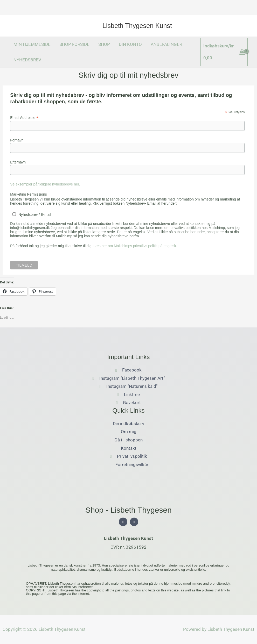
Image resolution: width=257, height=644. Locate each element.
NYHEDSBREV (27, 60)
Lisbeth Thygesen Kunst (137, 26)
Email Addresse (24, 118)
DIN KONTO (130, 44)
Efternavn (18, 162)
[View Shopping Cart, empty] (224, 52)
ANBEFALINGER (166, 44)
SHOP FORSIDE (74, 44)
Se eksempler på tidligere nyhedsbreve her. (45, 184)
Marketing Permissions (29, 194)
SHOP (104, 44)
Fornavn (17, 140)
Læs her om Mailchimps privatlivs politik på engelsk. (135, 246)
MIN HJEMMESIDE (32, 44)
